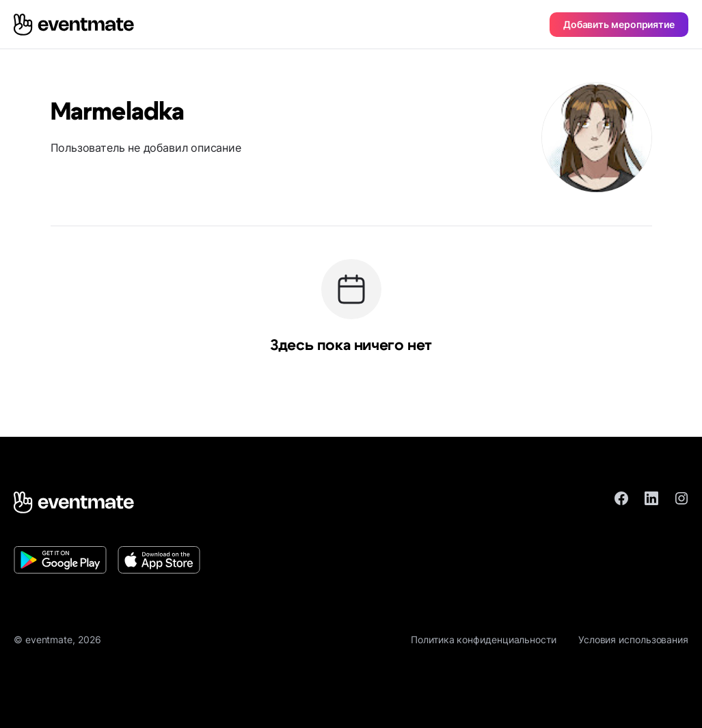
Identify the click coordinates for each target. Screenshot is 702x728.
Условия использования (633, 639)
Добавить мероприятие (619, 24)
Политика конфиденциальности (484, 639)
